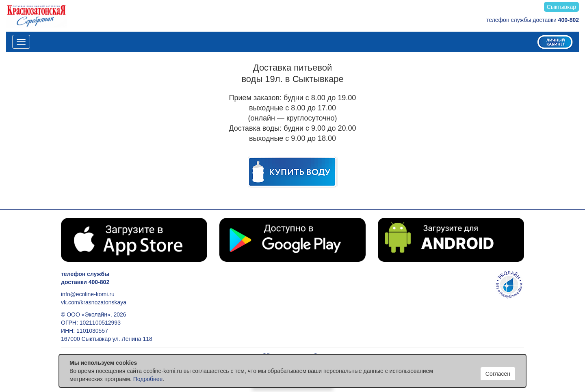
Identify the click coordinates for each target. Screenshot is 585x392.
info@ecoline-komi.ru (88, 294)
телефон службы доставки (533, 20)
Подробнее (148, 379)
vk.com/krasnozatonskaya (94, 302)
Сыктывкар (561, 7)
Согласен (498, 374)
